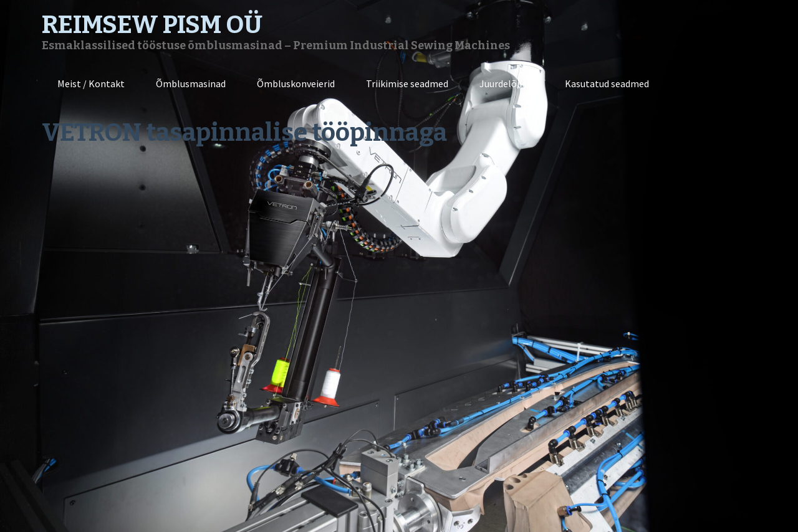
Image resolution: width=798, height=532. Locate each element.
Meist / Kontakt (91, 83)
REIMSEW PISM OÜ (152, 25)
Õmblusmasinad (191, 83)
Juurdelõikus (507, 83)
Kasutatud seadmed (607, 83)
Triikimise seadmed (407, 83)
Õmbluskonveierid (296, 83)
